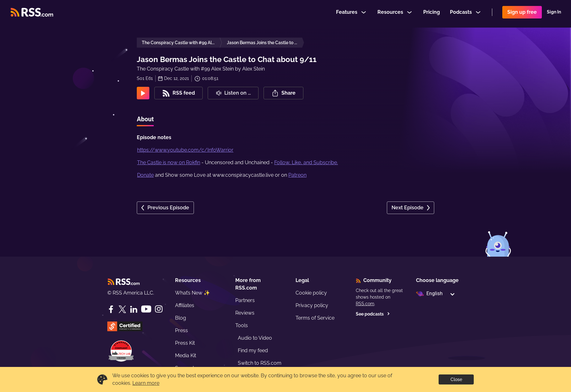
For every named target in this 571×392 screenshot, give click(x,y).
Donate (145, 175)
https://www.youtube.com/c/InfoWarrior (185, 150)
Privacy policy (312, 305)
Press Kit (185, 343)
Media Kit (186, 355)
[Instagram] (159, 309)
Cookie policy (311, 293)
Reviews (245, 313)
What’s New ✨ (192, 293)
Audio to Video (255, 338)
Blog (181, 318)
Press (181, 330)
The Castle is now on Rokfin (169, 162)
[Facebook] (111, 309)
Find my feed (253, 350)
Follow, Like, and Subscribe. (306, 162)
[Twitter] (122, 309)
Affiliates (185, 305)
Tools (242, 325)
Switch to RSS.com (260, 363)
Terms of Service (315, 318)
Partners (245, 300)
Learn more (146, 383)
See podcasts (373, 314)
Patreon (297, 175)
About (145, 119)
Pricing (432, 14)
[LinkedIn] (134, 309)
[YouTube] (146, 309)
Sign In (554, 14)
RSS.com (365, 304)
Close (456, 379)
